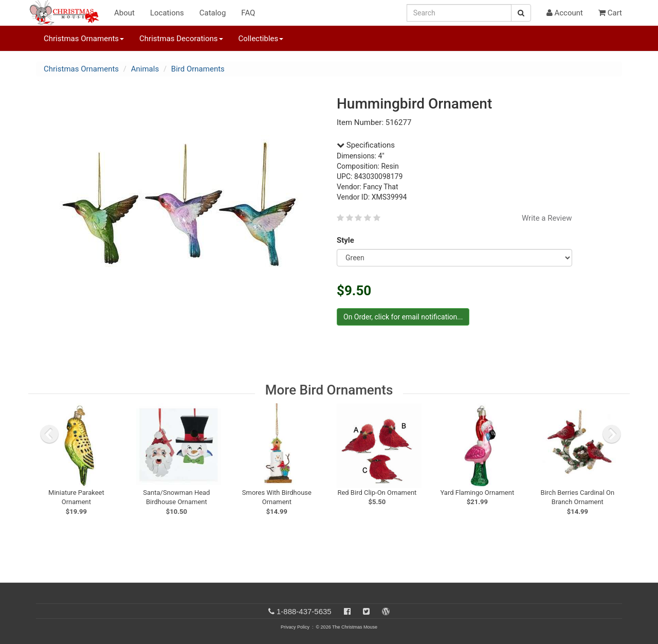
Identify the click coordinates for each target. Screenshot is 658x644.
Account (565, 13)
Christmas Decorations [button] (181, 39)
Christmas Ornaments (81, 69)
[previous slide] (49, 434)
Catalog (213, 13)
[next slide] (612, 434)
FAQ (248, 13)
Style (347, 240)
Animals (145, 69)
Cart (610, 13)
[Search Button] (521, 13)
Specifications (366, 145)
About (124, 13)
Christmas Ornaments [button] (84, 39)
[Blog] (386, 611)
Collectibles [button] (261, 39)
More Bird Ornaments (329, 390)
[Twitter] (366, 611)
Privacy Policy (295, 627)
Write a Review (547, 218)
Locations (167, 13)
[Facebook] (347, 611)
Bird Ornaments (198, 69)
